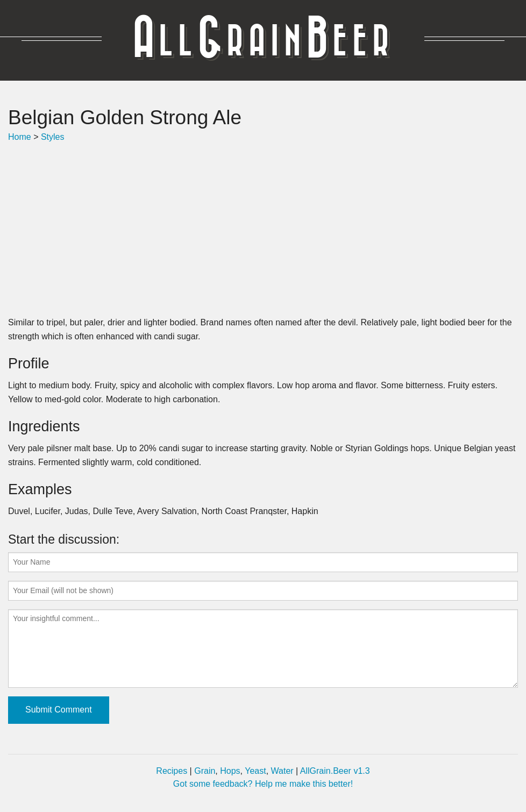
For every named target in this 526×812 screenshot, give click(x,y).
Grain (205, 771)
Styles (53, 137)
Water (282, 771)
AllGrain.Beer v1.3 (335, 771)
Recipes (172, 771)
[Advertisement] (263, 230)
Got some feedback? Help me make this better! (263, 784)
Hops (230, 771)
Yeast (255, 771)
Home (20, 137)
